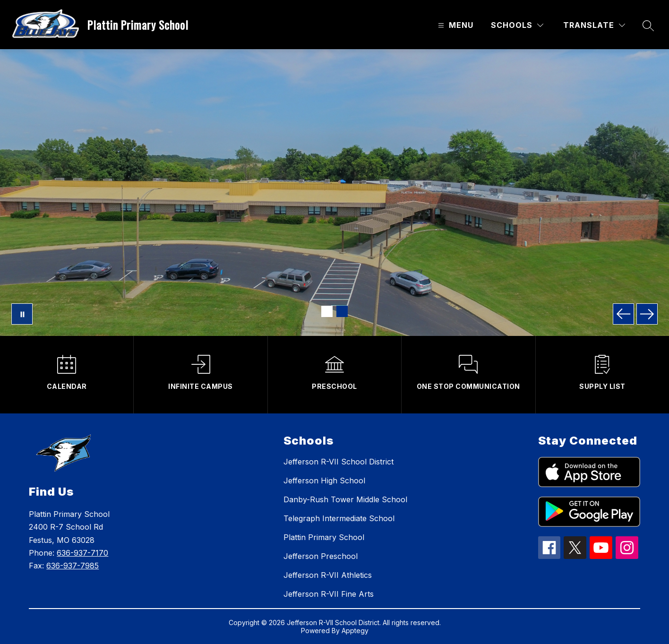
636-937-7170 (82, 553)
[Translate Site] (594, 25)
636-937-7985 (73, 566)
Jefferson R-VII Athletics (328, 575)
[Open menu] (455, 25)
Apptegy (355, 631)
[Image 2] (342, 311)
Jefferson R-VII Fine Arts (329, 594)
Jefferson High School (324, 481)
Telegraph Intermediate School (339, 518)
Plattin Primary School (324, 537)
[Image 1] (327, 311)
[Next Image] (647, 314)
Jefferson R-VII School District (339, 462)
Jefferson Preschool (321, 556)
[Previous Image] (623, 314)
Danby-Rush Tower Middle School (345, 499)
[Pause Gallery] (22, 314)
